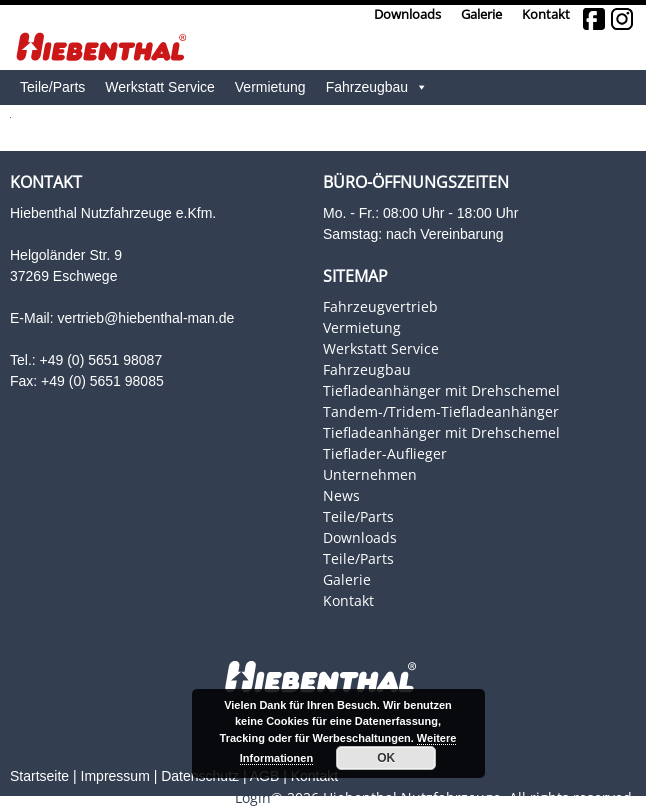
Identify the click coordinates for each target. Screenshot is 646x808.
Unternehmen (370, 474)
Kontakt (546, 14)
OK (386, 758)
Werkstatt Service (381, 348)
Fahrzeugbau (377, 87)
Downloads (407, 14)
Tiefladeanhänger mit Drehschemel (441, 390)
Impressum (115, 776)
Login (253, 797)
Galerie (481, 14)
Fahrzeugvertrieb (380, 306)
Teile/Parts (358, 516)
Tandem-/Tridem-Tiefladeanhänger (441, 411)
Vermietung (270, 87)
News (341, 495)
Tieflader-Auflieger (385, 453)
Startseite (39, 776)
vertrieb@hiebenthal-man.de (145, 318)
